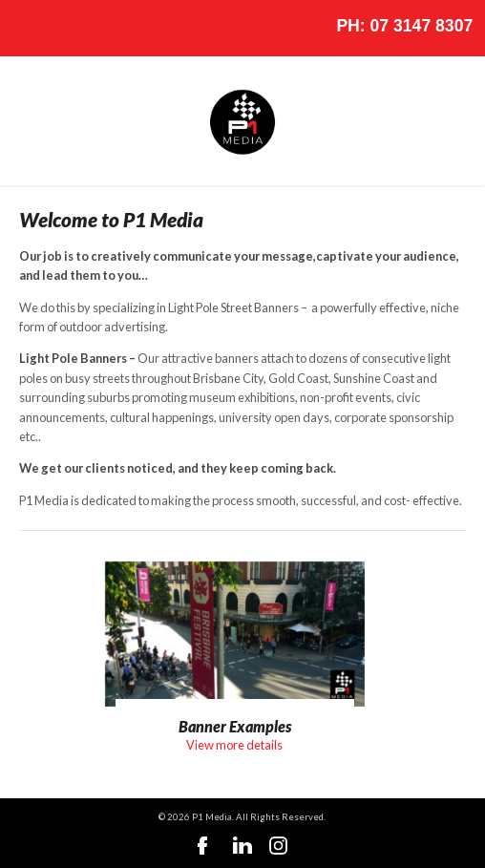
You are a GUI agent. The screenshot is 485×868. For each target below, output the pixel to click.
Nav (29, 29)
